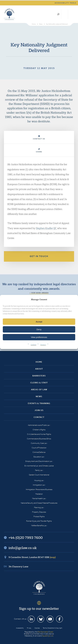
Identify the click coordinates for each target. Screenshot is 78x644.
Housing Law (39, 480)
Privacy (43, 344)
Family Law (39, 470)
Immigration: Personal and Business (39, 489)
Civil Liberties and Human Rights (39, 434)
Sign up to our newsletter (39, 608)
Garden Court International (39, 475)
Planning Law (39, 507)
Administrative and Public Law (39, 425)
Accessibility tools (66, 3)
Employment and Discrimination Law (39, 461)
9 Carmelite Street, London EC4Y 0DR (32, 557)
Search (58, 14)
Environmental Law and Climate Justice (39, 466)
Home (39, 362)
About (39, 369)
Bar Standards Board (45, 632)
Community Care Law (39, 443)
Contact (39, 417)
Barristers (39, 376)
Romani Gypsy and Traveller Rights (39, 521)
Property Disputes (39, 512)
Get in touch (39, 256)
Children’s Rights (39, 430)
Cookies (33, 344)
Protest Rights (39, 516)
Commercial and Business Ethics (39, 439)
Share (39, 150)
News (39, 396)
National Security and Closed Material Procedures (39, 503)
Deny (39, 329)
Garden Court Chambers (9, 14)
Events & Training (39, 403)
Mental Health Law (39, 498)
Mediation (39, 494)
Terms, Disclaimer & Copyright (52, 628)
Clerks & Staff (39, 383)
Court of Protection (39, 448)
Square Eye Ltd (48, 636)
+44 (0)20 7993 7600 (65, 14)
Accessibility (20, 628)
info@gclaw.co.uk (23, 548)
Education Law (39, 457)
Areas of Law (39, 390)
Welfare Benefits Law (39, 526)
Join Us (39, 410)
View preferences (39, 337)
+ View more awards (39, 293)
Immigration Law (39, 485)
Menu (71, 14)
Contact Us (39, 138)
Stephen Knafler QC (46, 228)
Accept (39, 322)
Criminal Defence (39, 452)
